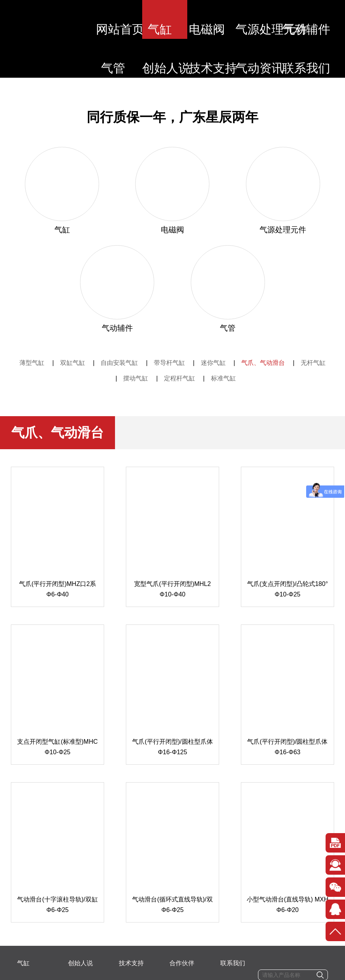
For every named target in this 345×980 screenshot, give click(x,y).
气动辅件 (313, 19)
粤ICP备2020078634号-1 (140, 974)
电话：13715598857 (95, 935)
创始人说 (164, 58)
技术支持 (214, 58)
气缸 (164, 19)
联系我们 (313, 58)
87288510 (224, 935)
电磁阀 (214, 19)
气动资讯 (263, 58)
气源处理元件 (263, 19)
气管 (115, 58)
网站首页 (115, 19)
